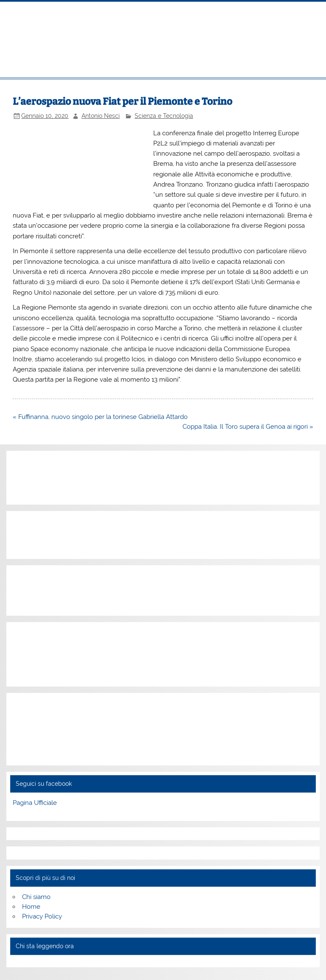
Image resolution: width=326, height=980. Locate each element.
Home (31, 907)
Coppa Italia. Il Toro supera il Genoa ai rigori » (248, 427)
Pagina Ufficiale (35, 803)
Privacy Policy (42, 916)
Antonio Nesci (101, 116)
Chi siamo (36, 897)
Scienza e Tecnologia (164, 116)
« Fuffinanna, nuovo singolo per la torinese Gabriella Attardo (100, 417)
